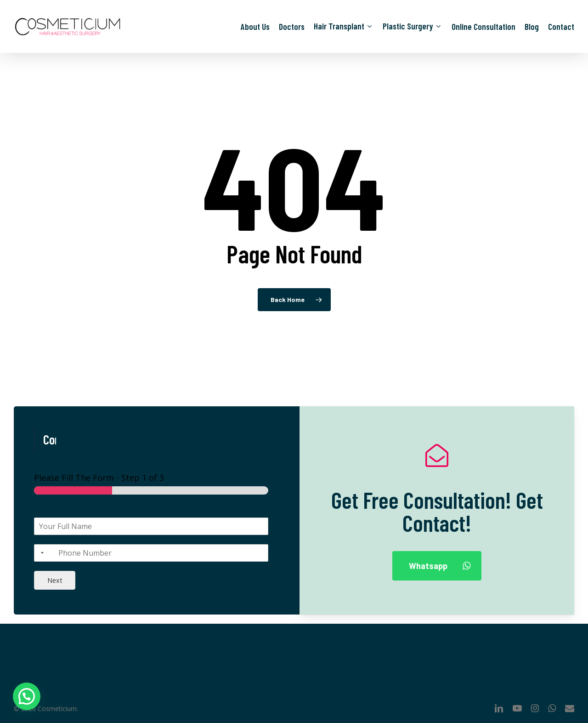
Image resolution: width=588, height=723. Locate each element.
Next (55, 580)
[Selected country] (40, 553)
